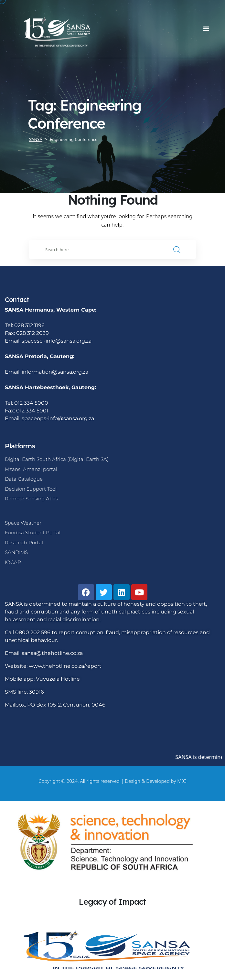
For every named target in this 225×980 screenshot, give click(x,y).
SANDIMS (16, 552)
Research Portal (24, 543)
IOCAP (13, 562)
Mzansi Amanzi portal (31, 469)
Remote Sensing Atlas (31, 499)
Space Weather (23, 523)
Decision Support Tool (31, 489)
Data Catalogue (24, 479)
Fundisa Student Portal (33, 533)
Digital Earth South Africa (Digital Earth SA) (57, 459)
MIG (182, 781)
